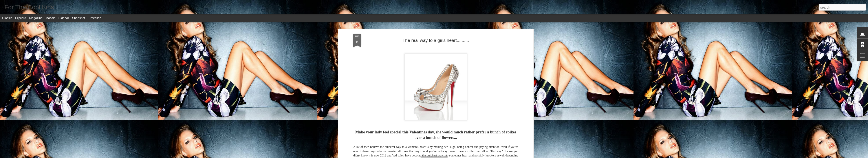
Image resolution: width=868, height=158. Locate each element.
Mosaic (50, 18)
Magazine (36, 18)
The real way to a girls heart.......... (436, 40)
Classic (7, 18)
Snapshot (79, 18)
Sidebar (64, 18)
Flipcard (21, 18)
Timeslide (95, 18)
